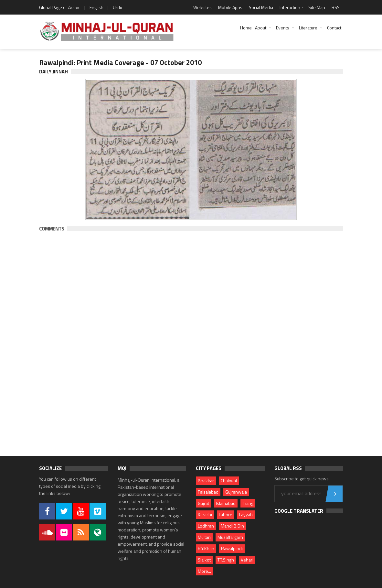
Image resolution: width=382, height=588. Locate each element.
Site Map (317, 7)
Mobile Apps (230, 7)
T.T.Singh (226, 560)
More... (204, 571)
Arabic (74, 7)
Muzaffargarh (230, 537)
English (96, 7)
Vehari (247, 560)
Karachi (205, 514)
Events (283, 28)
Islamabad (226, 503)
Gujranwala (236, 492)
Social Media (261, 7)
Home (246, 28)
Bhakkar (206, 481)
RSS (336, 7)
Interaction (290, 7)
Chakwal (229, 481)
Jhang (248, 503)
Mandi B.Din (232, 526)
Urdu (117, 7)
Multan (204, 537)
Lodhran (206, 526)
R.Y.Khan (206, 548)
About (261, 28)
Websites (202, 7)
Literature (308, 28)
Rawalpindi (232, 548)
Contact (334, 28)
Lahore (226, 514)
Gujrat (203, 503)
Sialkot (204, 560)
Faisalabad (208, 492)
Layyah (246, 514)
